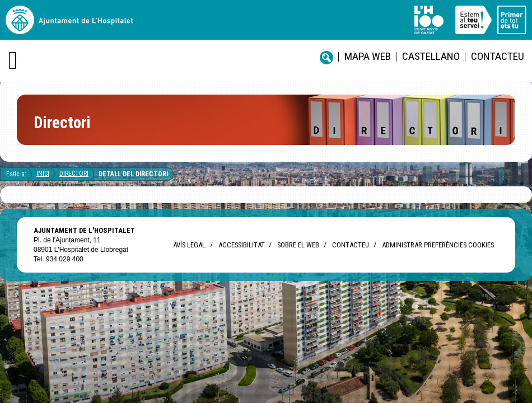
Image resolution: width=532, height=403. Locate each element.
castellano (431, 56)
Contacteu (498, 56)
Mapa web (368, 56)
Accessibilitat (241, 245)
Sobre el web (298, 245)
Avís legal (189, 245)
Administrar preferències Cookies (438, 245)
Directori (74, 174)
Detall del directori (133, 174)
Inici (43, 174)
